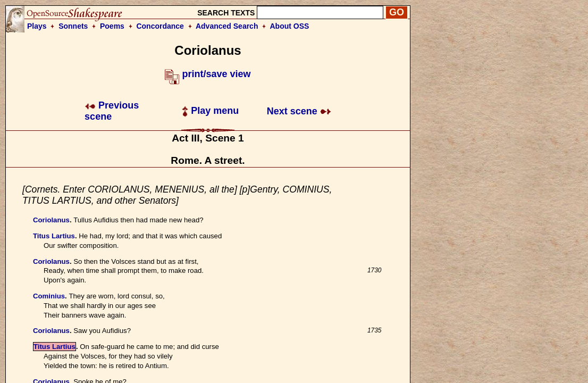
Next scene (299, 111)
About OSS (290, 26)
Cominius (49, 296)
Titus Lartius (54, 236)
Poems (112, 26)
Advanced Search (227, 26)
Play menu (210, 111)
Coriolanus (51, 220)
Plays (37, 26)
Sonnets (73, 26)
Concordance (160, 26)
